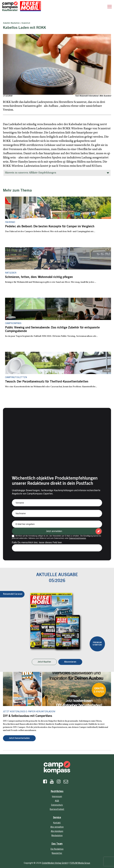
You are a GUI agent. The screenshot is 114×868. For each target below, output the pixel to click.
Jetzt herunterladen (19, 738)
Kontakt (57, 823)
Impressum (57, 797)
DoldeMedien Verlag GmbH (55, 863)
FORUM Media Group (80, 863)
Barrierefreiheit (57, 809)
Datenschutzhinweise (78, 538)
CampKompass (13, 323)
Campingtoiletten (16, 378)
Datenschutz (57, 805)
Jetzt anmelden (54, 531)
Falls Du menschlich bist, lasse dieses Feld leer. (37, 542)
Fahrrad (10, 222)
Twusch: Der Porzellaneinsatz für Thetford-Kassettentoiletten (47, 382)
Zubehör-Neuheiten (11, 23)
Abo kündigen (57, 831)
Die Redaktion (57, 849)
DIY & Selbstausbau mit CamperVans (28, 716)
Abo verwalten (57, 827)
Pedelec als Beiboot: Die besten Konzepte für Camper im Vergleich (50, 227)
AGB (57, 801)
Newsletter (57, 853)
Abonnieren (70, 662)
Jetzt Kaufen (44, 662)
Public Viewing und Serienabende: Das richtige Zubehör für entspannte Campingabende (52, 330)
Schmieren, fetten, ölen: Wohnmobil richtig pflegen (39, 277)
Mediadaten (57, 836)
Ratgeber (11, 273)
